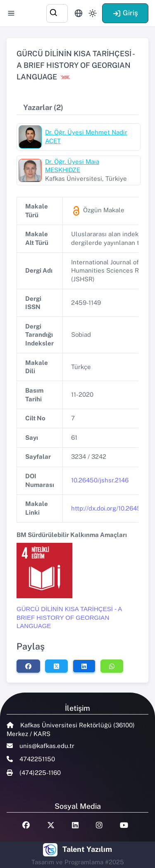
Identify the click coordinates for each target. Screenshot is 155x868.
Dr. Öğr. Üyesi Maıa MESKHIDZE (72, 166)
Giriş (125, 13)
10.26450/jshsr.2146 (100, 480)
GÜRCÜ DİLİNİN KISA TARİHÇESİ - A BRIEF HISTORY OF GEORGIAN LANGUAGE (69, 617)
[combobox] (57, 12)
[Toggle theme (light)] (93, 13)
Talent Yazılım (87, 849)
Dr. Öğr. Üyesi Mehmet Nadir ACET (86, 137)
